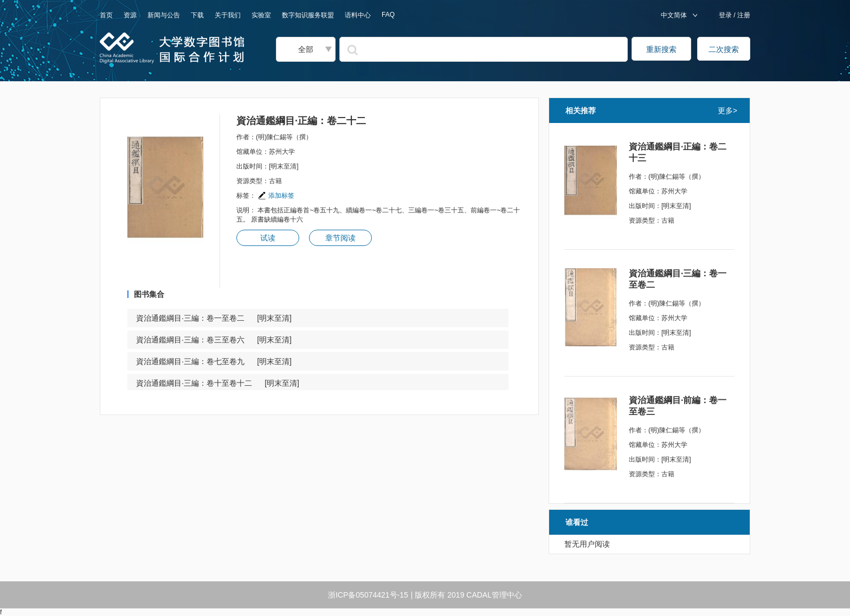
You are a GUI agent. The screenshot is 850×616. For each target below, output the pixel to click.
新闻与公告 (164, 15)
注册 (743, 15)
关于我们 (228, 15)
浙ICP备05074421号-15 (368, 595)
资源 (130, 15)
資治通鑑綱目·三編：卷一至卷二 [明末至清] (214, 318)
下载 (197, 15)
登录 (726, 15)
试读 (268, 238)
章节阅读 (340, 238)
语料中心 (358, 15)
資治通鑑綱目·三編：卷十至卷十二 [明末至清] (218, 383)
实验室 (261, 15)
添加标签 (276, 196)
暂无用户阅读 (587, 544)
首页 (106, 15)
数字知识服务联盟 (308, 15)
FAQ (388, 15)
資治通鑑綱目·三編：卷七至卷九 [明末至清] (214, 361)
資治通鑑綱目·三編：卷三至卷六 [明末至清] (214, 340)
